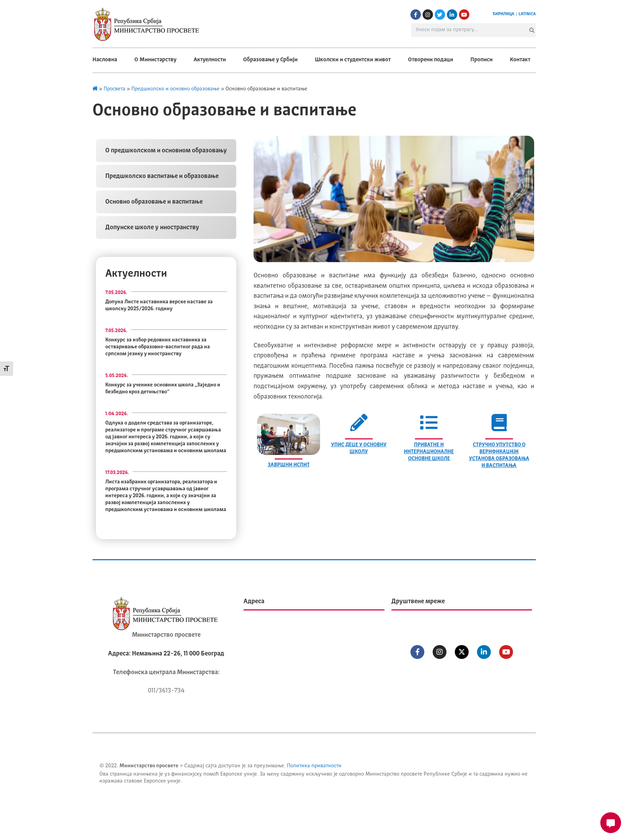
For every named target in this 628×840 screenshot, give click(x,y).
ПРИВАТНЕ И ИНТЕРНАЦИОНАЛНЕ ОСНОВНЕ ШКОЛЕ (429, 452)
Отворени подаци (431, 60)
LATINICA (527, 14)
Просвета (114, 89)
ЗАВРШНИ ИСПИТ (289, 465)
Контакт (520, 60)
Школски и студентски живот (353, 60)
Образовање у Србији (270, 60)
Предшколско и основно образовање (175, 89)
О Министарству (155, 60)
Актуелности (210, 60)
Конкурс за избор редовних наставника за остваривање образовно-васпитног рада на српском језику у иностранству (158, 347)
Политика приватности (314, 766)
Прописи (481, 60)
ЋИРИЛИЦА (503, 14)
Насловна (105, 60)
